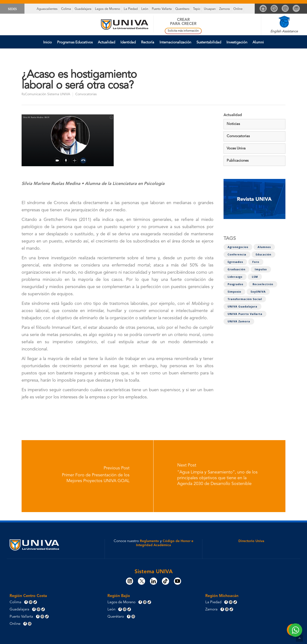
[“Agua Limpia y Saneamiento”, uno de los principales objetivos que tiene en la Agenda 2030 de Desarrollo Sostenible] (219, 476)
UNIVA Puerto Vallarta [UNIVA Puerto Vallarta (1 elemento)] (245, 314)
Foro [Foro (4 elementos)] (256, 262)
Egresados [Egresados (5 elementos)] (235, 262)
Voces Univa (236, 149)
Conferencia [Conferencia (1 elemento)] (237, 254)
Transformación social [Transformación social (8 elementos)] (245, 299)
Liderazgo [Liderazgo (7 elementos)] (235, 277)
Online (238, 9)
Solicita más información (183, 31)
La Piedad (131, 9)
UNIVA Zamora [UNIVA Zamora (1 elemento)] (239, 321)
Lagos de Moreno (108, 9)
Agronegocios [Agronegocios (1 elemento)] (238, 247)
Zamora (224, 9)
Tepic (197, 9)
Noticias (233, 124)
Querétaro (182, 9)
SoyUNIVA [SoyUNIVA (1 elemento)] (258, 292)
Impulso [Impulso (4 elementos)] (261, 269)
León (145, 9)
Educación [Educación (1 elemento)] (263, 254)
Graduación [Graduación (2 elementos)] (236, 269)
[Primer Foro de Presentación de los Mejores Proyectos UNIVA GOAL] (87, 476)
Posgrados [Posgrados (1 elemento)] (235, 284)
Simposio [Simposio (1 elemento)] (234, 292)
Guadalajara (83, 9)
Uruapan (210, 9)
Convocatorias (86, 94)
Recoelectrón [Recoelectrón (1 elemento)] (263, 284)
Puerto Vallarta (162, 9)
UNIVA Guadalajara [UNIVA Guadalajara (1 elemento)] (242, 307)
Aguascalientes (47, 9)
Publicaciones (238, 161)
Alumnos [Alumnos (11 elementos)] (264, 247)
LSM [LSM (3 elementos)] (255, 277)
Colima (66, 9)
